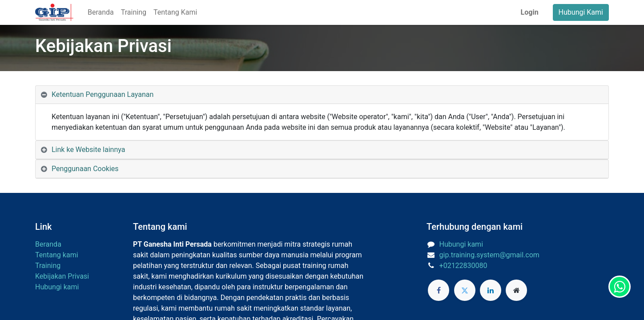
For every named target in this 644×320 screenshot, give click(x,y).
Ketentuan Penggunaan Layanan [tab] (103, 94)
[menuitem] (101, 12)
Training (48, 266)
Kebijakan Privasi (62, 276)
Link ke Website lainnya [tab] (88, 150)
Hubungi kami (57, 287)
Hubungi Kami (581, 12)
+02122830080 (463, 266)
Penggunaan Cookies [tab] (85, 169)
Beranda (48, 244)
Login (530, 12)
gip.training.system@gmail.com (489, 255)
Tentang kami (57, 255)
